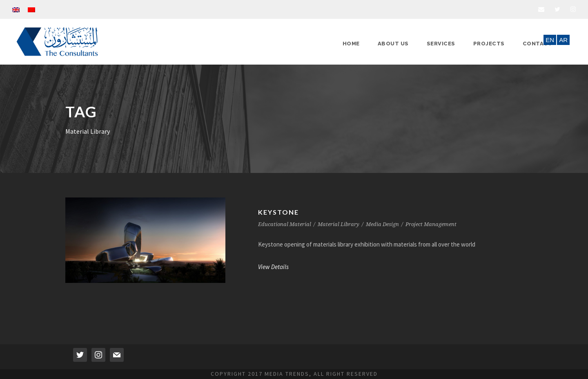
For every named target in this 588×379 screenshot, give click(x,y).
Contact (538, 44)
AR (563, 40)
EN (550, 40)
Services (441, 44)
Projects (489, 44)
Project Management (431, 224)
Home (351, 44)
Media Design (382, 224)
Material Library (339, 224)
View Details (273, 267)
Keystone (278, 212)
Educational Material (285, 224)
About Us (393, 44)
